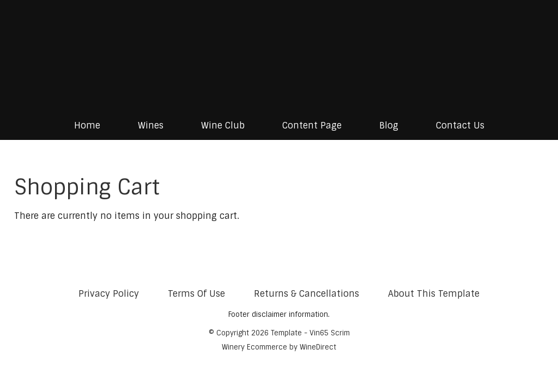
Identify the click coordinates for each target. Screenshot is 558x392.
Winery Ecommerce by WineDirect (279, 347)
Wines (151, 125)
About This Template (434, 294)
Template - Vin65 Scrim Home (279, 56)
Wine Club (223, 125)
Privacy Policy (109, 294)
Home (87, 125)
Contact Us (460, 125)
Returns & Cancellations (307, 294)
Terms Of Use (196, 294)
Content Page (312, 125)
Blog (389, 125)
